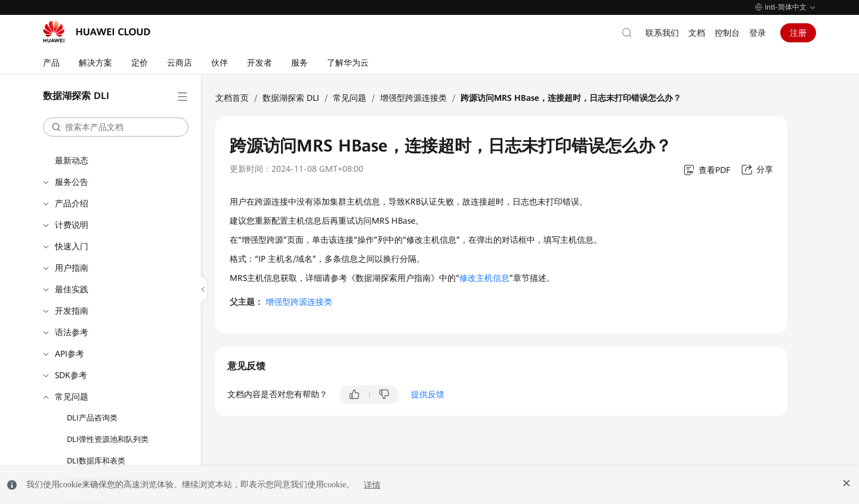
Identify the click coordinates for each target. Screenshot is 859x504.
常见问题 (72, 397)
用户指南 (72, 268)
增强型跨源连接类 (413, 98)
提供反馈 (428, 394)
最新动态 (72, 160)
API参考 (69, 354)
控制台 (727, 33)
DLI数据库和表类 (96, 461)
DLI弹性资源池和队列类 (108, 439)
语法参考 (72, 332)
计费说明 (72, 225)
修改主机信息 (484, 278)
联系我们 (662, 33)
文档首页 (232, 98)
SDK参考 (71, 375)
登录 (758, 33)
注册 (798, 33)
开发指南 (72, 311)
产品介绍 (72, 203)
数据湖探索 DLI (291, 98)
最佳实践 (72, 289)
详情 (372, 485)
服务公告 (72, 182)
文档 (697, 33)
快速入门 (72, 246)
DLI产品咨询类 (92, 418)
